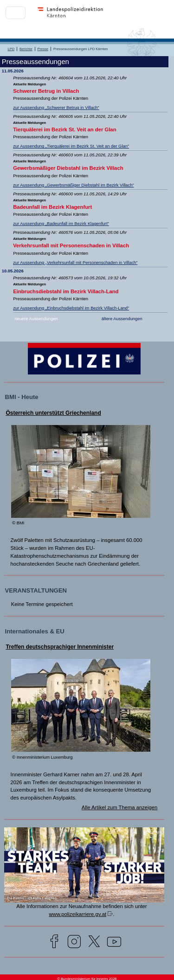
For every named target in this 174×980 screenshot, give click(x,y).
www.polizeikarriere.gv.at (77, 914)
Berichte (26, 49)
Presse (43, 49)
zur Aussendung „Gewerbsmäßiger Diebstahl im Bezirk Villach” (73, 185)
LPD (11, 49)
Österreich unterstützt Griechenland (53, 413)
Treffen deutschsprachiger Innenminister (60, 647)
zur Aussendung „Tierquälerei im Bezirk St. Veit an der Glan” (71, 146)
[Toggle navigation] (16, 13)
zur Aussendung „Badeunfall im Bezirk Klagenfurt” (61, 224)
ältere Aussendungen (122, 319)
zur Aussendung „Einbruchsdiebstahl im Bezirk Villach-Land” (71, 308)
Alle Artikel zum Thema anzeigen (120, 807)
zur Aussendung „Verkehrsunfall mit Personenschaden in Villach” (75, 263)
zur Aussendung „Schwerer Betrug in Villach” (56, 108)
